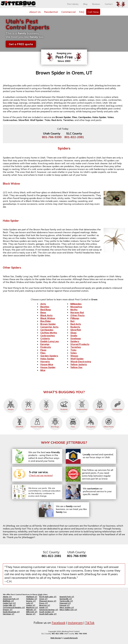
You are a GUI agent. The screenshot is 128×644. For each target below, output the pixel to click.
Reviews (96, 4)
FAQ (82, 12)
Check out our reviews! (41, 475)
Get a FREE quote (21, 44)
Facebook (59, 623)
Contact (109, 4)
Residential (51, 12)
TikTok (90, 623)
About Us (35, 12)
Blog (85, 4)
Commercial (69, 12)
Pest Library (73, 4)
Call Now (93, 12)
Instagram (75, 623)
